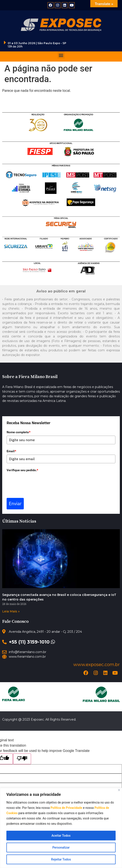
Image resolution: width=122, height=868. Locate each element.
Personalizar (61, 847)
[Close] (119, 790)
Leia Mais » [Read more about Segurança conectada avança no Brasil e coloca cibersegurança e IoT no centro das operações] (11, 611)
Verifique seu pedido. (22, 470)
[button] (61, 55)
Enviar (15, 503)
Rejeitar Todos (61, 859)
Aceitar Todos (61, 836)
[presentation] (40, 482)
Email (11, 451)
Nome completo (19, 432)
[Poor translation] (22, 759)
